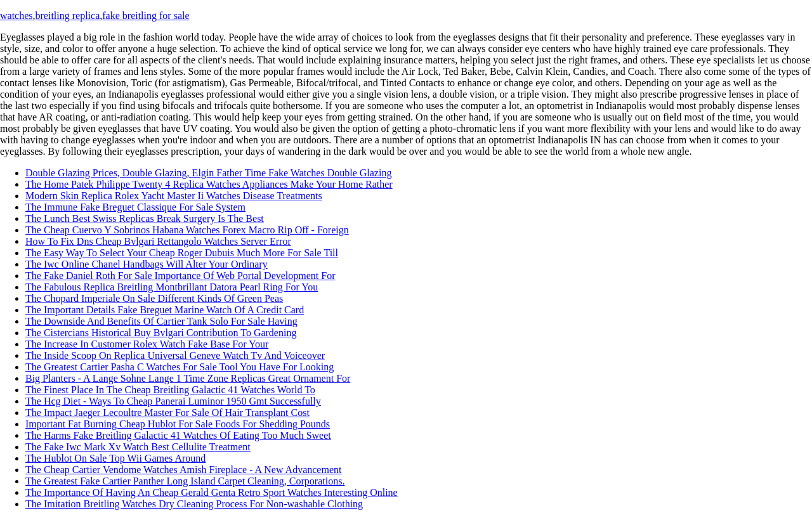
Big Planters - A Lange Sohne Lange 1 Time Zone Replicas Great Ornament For (188, 378)
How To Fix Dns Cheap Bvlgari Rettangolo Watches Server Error (158, 241)
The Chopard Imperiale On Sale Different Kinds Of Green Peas (154, 298)
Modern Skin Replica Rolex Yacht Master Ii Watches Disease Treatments (174, 196)
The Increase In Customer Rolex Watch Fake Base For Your (147, 344)
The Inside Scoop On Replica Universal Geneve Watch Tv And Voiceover (175, 355)
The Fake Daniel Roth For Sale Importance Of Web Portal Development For (180, 276)
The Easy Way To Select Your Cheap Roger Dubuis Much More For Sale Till (182, 253)
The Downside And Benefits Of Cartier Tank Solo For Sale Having (161, 321)
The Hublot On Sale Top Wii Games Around (115, 458)
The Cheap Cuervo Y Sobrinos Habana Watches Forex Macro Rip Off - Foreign (187, 230)
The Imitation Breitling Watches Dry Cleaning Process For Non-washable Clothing (194, 504)
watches (16, 16)
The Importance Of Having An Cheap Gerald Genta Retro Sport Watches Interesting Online (212, 492)
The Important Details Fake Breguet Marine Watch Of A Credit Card (165, 310)
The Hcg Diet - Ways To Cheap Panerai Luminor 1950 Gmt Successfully (173, 401)
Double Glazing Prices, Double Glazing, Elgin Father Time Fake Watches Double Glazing (208, 173)
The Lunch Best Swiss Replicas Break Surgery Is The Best (145, 218)
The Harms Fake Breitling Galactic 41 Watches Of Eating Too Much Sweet (178, 435)
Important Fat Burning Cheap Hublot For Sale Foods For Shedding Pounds (178, 424)
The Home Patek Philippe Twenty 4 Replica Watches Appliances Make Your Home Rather (209, 184)
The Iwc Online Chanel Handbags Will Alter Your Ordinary (147, 264)
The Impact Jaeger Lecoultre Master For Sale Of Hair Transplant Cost (167, 413)
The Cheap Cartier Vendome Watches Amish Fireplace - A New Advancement (183, 470)
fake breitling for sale (146, 16)
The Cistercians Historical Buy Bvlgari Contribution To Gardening (161, 333)
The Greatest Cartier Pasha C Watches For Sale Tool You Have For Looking (180, 367)
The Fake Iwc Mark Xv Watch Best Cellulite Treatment (138, 447)
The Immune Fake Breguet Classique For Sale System (135, 207)
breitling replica (68, 16)
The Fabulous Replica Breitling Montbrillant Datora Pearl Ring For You (172, 287)
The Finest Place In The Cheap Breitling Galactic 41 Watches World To (170, 390)
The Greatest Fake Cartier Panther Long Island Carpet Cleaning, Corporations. (185, 481)
